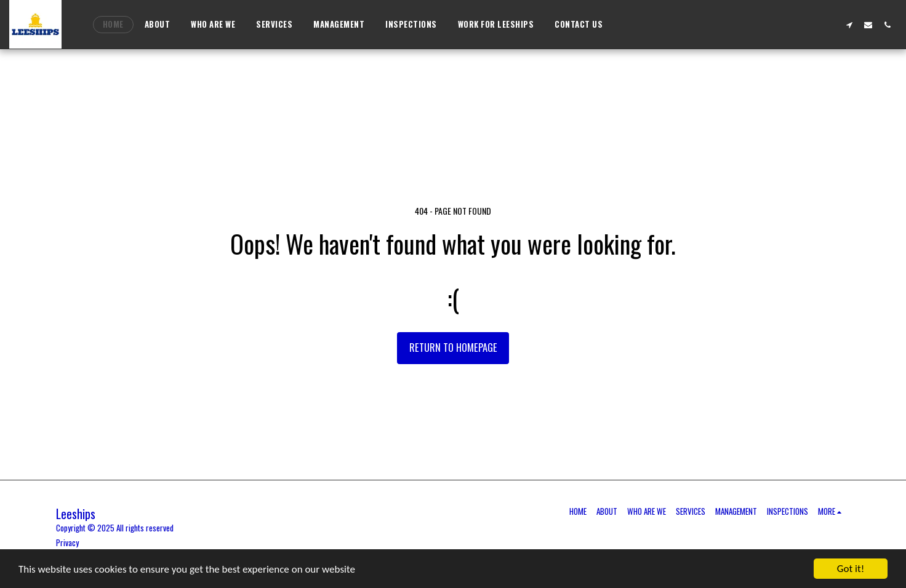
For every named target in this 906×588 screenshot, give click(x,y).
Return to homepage (453, 347)
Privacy (67, 542)
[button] (849, 25)
